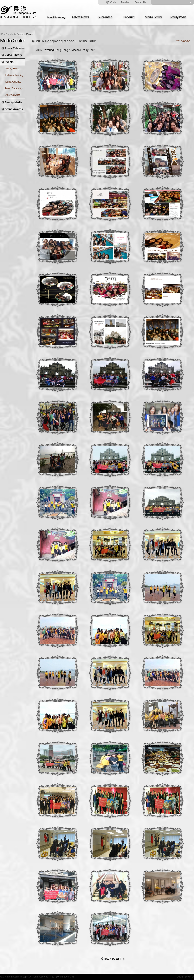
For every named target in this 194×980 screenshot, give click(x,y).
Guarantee (106, 17)
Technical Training (14, 75)
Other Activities (12, 95)
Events (9, 62)
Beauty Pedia (179, 17)
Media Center (155, 17)
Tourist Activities (13, 82)
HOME (3, 34)
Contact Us (140, 2)
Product (130, 17)
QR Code (111, 2)
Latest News (81, 17)
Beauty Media (13, 102)
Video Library (13, 55)
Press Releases (15, 48)
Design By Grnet (185, 977)
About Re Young (57, 17)
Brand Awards (14, 109)
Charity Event (12, 69)
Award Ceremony (14, 88)
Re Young (18, 13)
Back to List (113, 959)
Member (126, 2)
